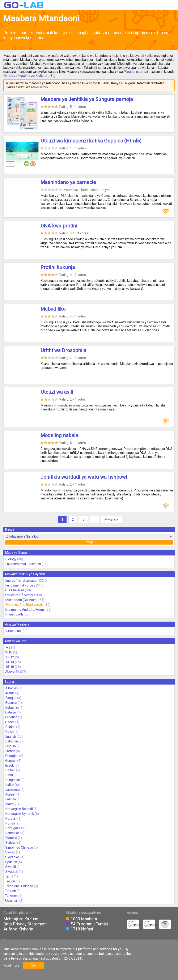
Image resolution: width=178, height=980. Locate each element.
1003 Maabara (84, 919)
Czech (10, 722)
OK (33, 965)
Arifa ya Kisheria (18, 929)
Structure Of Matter (19, 595)
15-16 (10, 667)
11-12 (10, 657)
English (11, 736)
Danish (10, 727)
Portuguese (14, 828)
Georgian (12, 756)
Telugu (10, 881)
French (10, 751)
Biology (11, 559)
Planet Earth (14, 614)
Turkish (10, 891)
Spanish (11, 862)
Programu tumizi (136, 72)
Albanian (11, 688)
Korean (10, 794)
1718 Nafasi (82, 929)
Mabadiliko (53, 309)
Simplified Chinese (19, 847)
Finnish (10, 746)
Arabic (10, 693)
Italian (10, 785)
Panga (89, 542)
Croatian (11, 717)
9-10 (9, 652)
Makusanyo (39, 87)
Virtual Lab (13, 631)
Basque (11, 698)
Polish (10, 823)
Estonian (12, 741)
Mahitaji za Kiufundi (21, 919)
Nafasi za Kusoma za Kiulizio (25, 76)
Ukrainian (12, 901)
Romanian (12, 833)
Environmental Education (23, 564)
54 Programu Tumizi (89, 924)
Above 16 (12, 672)
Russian (11, 838)
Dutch (9, 732)
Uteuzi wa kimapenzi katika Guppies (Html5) (91, 141)
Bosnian (11, 703)
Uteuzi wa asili (57, 392)
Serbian (11, 843)
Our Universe (15, 590)
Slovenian (12, 857)
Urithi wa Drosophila (63, 350)
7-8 (8, 647)
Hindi (9, 775)
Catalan (11, 712)
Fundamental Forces (20, 585)
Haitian (10, 770)
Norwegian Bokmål (19, 809)
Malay (10, 804)
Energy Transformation (22, 581)
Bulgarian (12, 708)
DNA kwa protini (59, 226)
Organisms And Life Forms (25, 610)
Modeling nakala (59, 435)
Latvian (10, 799)
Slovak (10, 852)
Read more (11, 965)
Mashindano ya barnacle (68, 182)
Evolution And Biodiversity (24, 605)
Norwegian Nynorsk (20, 814)
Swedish (12, 872)
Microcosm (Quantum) (21, 600)
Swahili (10, 867)
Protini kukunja (58, 267)
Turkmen (11, 896)
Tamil (9, 876)
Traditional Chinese (19, 886)
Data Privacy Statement (25, 924)
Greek (10, 765)
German (11, 761)
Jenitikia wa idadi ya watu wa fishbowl (84, 477)
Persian (11, 819)
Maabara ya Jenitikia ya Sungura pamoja (87, 99)
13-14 (10, 662)
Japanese (12, 790)
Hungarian (12, 780)
